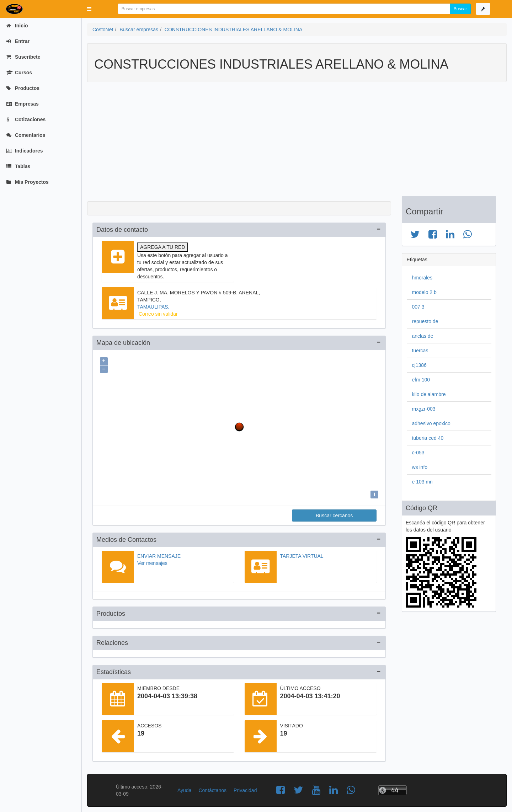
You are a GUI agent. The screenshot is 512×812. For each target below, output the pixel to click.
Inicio (17, 26)
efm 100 (421, 380)
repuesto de (425, 321)
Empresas (23, 104)
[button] (89, 9)
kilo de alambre (429, 394)
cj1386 (419, 365)
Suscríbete (23, 57)
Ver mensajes (152, 563)
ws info (420, 467)
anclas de (423, 336)
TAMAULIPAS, (153, 307)
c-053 (418, 453)
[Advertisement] (292, 143)
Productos (23, 88)
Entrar (18, 41)
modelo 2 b (424, 292)
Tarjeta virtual (302, 556)
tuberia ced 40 (428, 438)
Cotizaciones (26, 119)
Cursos (19, 73)
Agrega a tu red (163, 247)
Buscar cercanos (334, 515)
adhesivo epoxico (431, 423)
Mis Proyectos (28, 182)
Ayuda (184, 790)
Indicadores (25, 151)
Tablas (18, 166)
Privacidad (245, 790)
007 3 (418, 307)
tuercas (420, 351)
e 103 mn (422, 482)
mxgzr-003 (424, 409)
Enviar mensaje (159, 556)
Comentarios (26, 135)
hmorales (422, 278)
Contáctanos (212, 790)
